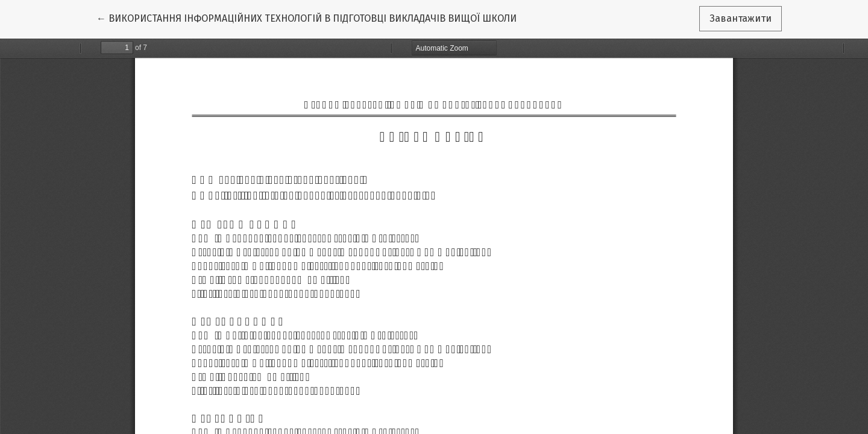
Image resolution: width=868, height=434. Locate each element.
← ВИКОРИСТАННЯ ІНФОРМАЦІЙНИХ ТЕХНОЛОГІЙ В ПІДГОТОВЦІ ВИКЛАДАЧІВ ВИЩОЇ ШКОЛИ (307, 17)
